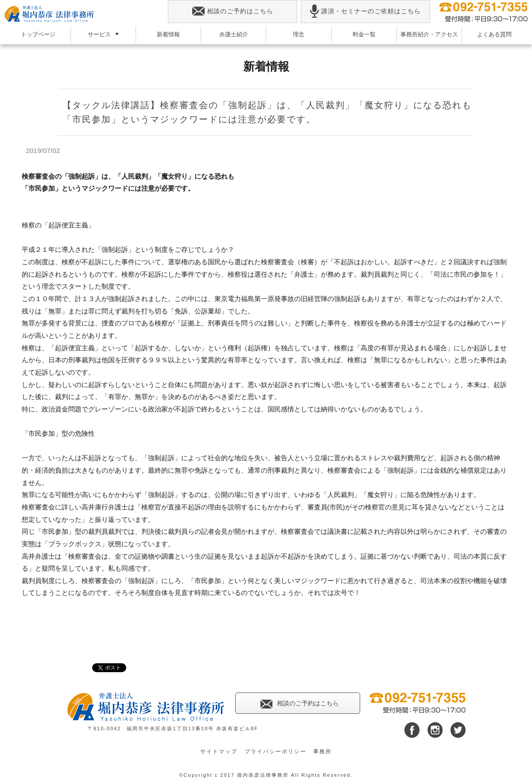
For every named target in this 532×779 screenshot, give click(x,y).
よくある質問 (494, 34)
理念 (299, 34)
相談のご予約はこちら (233, 11)
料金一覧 (364, 34)
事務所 (322, 752)
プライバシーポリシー (276, 752)
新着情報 (168, 34)
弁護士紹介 (234, 34)
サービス (99, 34)
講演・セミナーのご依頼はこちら (365, 11)
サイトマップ (219, 752)
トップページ (38, 34)
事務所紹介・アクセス (429, 34)
